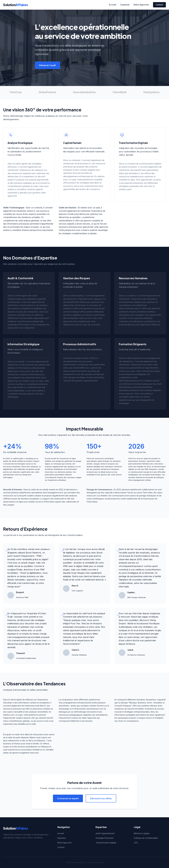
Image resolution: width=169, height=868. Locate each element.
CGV (136, 843)
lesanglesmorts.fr (55, 493)
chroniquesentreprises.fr (131, 566)
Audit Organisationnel (105, 833)
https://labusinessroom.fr (131, 381)
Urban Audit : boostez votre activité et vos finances (27, 617)
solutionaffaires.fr (67, 221)
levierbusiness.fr (82, 164)
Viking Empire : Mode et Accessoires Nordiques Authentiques (139, 624)
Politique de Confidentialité (146, 838)
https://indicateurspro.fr (130, 308)
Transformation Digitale (106, 843)
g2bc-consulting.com (28, 459)
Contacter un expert (68, 798)
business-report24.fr (147, 461)
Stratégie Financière (105, 838)
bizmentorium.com (95, 709)
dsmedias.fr (134, 173)
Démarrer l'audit (48, 65)
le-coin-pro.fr (24, 371)
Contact (159, 5)
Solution (16, 5)
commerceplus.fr (27, 305)
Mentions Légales (142, 833)
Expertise (125, 5)
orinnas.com (70, 464)
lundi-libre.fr (40, 706)
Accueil (113, 5)
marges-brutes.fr (101, 464)
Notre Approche (141, 5)
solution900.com (81, 368)
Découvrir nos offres (101, 798)
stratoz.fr (31, 211)
